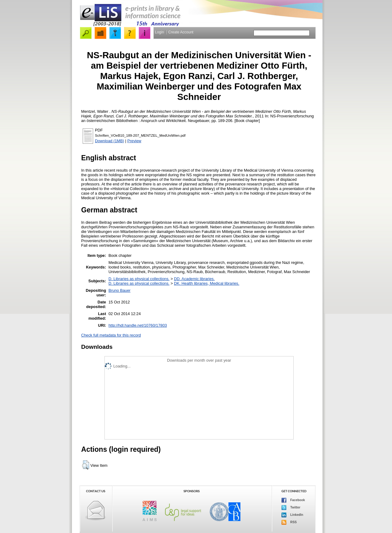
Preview (134, 141)
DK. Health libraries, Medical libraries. (207, 283)
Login (159, 32)
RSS (289, 522)
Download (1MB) (109, 141)
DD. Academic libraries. (194, 279)
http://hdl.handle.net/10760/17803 (138, 325)
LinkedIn (292, 515)
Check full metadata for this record (111, 335)
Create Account (181, 32)
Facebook (293, 500)
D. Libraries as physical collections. (139, 279)
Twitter (291, 508)
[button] (86, 465)
